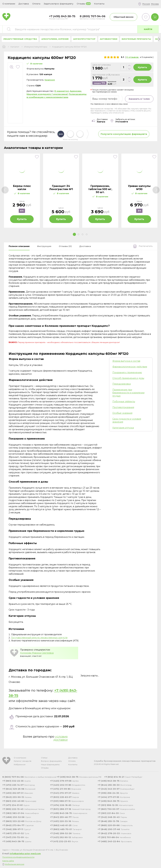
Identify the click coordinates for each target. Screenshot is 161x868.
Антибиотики (109, 39)
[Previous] (5, 190)
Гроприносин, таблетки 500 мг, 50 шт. (100, 189)
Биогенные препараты (136, 39)
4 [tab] (87, 234)
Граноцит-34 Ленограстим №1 (61, 188)
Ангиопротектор (84, 39)
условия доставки (61, 738)
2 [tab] (78, 234)
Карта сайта (8, 861)
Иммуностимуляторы (36, 47)
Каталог (15, 47)
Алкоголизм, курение (55, 39)
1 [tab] (74, 234)
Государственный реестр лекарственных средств (39, 638)
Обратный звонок (124, 17)
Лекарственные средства (20, 39)
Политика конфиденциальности (18, 857)
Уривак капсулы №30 (139, 188)
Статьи (44, 758)
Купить (142, 67)
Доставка (73, 758)
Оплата (36, 4)
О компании (20, 758)
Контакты (73, 764)
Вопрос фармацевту (51, 761)
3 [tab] (83, 234)
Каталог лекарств (23, 761)
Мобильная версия (14, 864)
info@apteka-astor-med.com (25, 854)
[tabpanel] (22, 191)
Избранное (20, 764)
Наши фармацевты (50, 764)
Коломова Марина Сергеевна (37, 653)
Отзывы (45, 768)
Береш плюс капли (22, 188)
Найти (148, 29)
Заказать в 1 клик (139, 99)
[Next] (156, 190)
